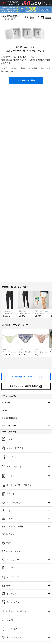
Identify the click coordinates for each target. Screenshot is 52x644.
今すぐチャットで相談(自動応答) (26, 387)
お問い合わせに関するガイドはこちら (26, 377)
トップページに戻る (26, 80)
